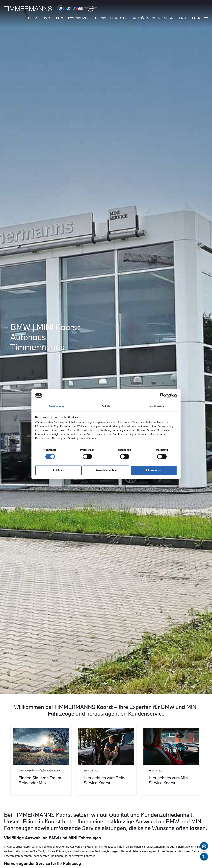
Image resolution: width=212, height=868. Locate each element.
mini (104, 18)
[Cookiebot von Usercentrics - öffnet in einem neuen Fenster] (162, 395)
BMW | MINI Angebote (82, 18)
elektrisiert (120, 18)
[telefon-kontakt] (204, 857)
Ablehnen (58, 470)
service (170, 18)
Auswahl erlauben (106, 470)
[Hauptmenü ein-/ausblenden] (206, 17)
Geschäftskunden (147, 18)
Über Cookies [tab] (156, 406)
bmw (60, 18)
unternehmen (190, 18)
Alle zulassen (154, 470)
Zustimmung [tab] (56, 406)
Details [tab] (106, 406)
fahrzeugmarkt (40, 18)
